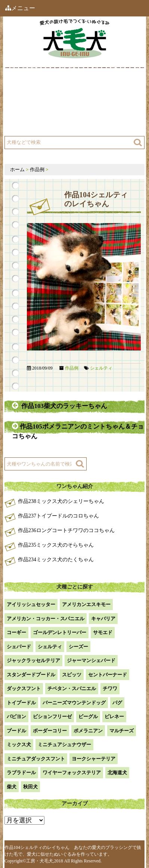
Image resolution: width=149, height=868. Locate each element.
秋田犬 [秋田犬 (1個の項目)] (30, 787)
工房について (34, 106)
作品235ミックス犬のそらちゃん (56, 545)
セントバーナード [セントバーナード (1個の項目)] (108, 675)
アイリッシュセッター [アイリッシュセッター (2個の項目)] (31, 604)
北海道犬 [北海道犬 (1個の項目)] (117, 773)
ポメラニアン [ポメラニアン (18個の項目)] (88, 731)
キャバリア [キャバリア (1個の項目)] (103, 619)
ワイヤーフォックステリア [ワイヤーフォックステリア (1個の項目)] (72, 773)
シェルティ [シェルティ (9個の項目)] (50, 647)
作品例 (94, 87)
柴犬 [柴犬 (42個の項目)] (12, 787)
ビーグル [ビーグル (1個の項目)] (88, 716)
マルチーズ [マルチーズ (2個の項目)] (122, 731)
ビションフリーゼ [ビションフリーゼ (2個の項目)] (52, 716)
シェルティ (101, 368)
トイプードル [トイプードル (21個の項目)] (21, 703)
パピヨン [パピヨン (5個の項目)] (16, 716)
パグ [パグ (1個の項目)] (117, 703)
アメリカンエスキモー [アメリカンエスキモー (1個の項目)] (86, 604)
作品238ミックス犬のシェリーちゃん (61, 501)
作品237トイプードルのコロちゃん (58, 516)
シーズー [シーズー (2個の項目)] (78, 647)
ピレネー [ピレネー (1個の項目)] (114, 716)
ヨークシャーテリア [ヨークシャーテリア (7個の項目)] (94, 759)
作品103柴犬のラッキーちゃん (60, 406)
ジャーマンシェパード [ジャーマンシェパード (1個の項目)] (91, 660)
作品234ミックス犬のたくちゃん (56, 560)
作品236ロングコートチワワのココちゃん (66, 530)
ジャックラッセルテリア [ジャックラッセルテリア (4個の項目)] (33, 660)
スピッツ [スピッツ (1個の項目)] (72, 675)
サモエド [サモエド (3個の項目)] (103, 632)
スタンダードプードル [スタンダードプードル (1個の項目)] (31, 675)
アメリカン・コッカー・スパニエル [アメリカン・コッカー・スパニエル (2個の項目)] (46, 619)
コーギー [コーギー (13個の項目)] (16, 632)
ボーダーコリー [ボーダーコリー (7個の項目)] (50, 731)
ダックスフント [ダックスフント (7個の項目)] (24, 688)
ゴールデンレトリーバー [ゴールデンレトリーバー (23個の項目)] (60, 632)
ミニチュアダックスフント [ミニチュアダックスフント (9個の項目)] (36, 759)
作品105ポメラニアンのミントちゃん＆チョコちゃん (78, 431)
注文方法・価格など (110, 106)
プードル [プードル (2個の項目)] (16, 731)
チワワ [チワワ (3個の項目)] (110, 688)
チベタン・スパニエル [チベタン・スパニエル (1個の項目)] (72, 688)
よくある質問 (34, 124)
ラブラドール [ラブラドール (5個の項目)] (21, 773)
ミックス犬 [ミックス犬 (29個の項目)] (19, 745)
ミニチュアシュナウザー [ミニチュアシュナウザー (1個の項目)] (64, 745)
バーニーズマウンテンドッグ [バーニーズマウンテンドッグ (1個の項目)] (74, 703)
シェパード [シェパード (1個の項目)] (19, 647)
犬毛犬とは (31, 87)
